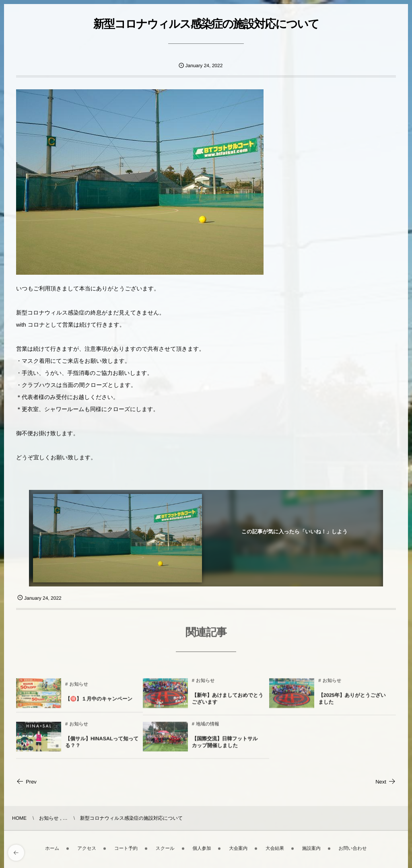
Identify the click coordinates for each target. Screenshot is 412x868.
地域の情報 (208, 728)
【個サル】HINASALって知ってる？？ (102, 746)
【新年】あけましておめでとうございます (228, 702)
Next (386, 782)
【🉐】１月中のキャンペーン (99, 702)
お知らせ (79, 688)
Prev (26, 782)
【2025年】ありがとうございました (352, 702)
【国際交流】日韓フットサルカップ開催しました (225, 746)
